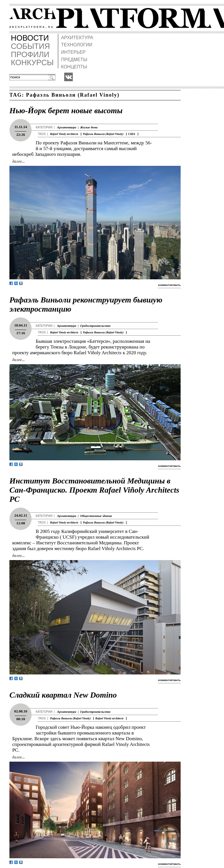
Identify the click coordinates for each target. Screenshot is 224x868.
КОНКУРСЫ (32, 63)
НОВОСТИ (30, 38)
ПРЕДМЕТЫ (74, 60)
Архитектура (67, 127)
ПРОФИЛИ (30, 55)
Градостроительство (95, 326)
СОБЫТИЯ (30, 46)
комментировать (169, 285)
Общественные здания (96, 516)
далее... (19, 161)
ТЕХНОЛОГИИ (77, 45)
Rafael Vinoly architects (64, 134)
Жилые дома (89, 127)
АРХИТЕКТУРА (77, 38)
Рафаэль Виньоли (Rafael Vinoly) (103, 134)
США (132, 134)
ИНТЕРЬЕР (73, 52)
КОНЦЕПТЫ (74, 67)
